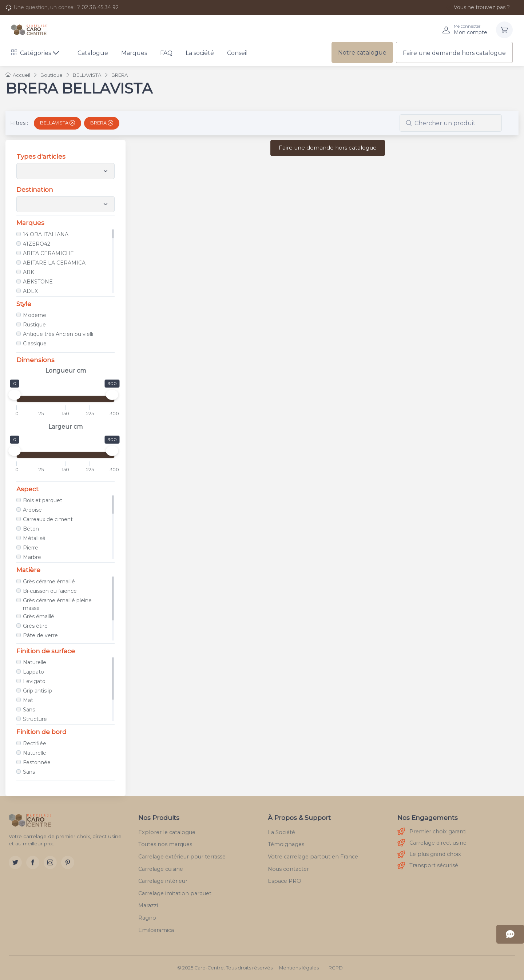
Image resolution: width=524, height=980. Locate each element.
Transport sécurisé (428, 866)
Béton (31, 529)
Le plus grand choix (429, 855)
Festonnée (37, 762)
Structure (35, 719)
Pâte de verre (40, 635)
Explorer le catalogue (167, 832)
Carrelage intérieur (163, 881)
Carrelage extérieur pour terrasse (182, 857)
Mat (28, 700)
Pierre (31, 548)
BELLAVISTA (57, 123)
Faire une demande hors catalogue (454, 53)
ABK (29, 272)
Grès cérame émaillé (49, 582)
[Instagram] (50, 862)
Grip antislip (37, 691)
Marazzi (148, 905)
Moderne (35, 315)
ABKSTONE (38, 282)
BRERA (102, 123)
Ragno (147, 918)
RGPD (336, 968)
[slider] (15, 395)
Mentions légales (299, 968)
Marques (134, 53)
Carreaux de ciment (48, 519)
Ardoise (32, 510)
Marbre (32, 557)
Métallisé (34, 538)
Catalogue (93, 53)
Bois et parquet (43, 500)
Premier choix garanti (432, 832)
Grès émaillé (39, 616)
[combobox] (451, 123)
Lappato (33, 672)
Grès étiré (35, 626)
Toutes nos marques (165, 844)
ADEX (30, 291)
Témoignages (286, 844)
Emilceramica (156, 930)
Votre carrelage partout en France (313, 857)
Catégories (31, 53)
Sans (29, 710)
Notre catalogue (362, 53)
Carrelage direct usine (432, 843)
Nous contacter (288, 869)
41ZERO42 (37, 244)
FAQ (166, 53)
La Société (281, 832)
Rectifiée (35, 743)
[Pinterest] (68, 862)
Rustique (34, 325)
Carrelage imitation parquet (175, 893)
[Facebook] (33, 862)
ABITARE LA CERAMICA (54, 263)
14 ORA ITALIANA (46, 234)
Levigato (34, 681)
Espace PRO (285, 881)
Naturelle (35, 662)
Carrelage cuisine (161, 869)
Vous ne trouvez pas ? (478, 7)
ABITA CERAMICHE (48, 253)
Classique (35, 344)
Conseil (237, 53)
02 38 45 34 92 (100, 7)
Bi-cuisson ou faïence (50, 591)
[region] (65, 261)
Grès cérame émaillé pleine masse (57, 604)
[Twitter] (15, 862)
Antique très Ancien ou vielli (58, 334)
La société (200, 53)
